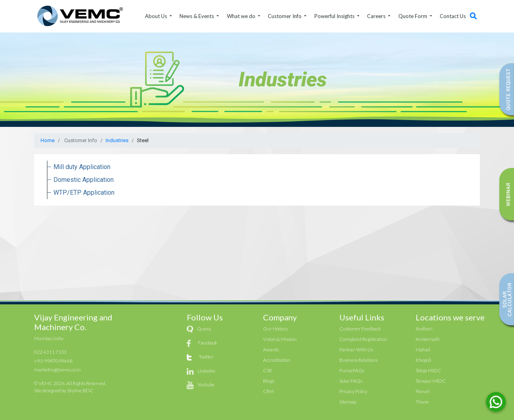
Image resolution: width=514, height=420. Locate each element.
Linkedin (206, 371)
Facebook (208, 343)
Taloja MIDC (428, 370)
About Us (157, 16)
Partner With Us (356, 350)
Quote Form (413, 16)
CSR (267, 370)
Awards (271, 350)
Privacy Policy (353, 391)
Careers (377, 16)
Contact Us (453, 16)
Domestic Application (84, 180)
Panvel (423, 391)
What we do (242, 16)
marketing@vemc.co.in (57, 370)
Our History (275, 329)
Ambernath (428, 339)
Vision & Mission (280, 339)
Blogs (269, 381)
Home (48, 140)
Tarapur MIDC (431, 381)
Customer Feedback (360, 329)
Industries (117, 140)
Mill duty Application (82, 167)
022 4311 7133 (50, 352)
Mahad (423, 350)
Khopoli (423, 360)
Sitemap (348, 402)
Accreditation (277, 360)
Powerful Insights (335, 16)
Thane (422, 402)
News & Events (197, 16)
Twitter (206, 357)
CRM (268, 391)
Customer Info (285, 16)
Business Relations (358, 360)
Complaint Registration (363, 339)
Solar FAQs (351, 381)
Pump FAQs (352, 370)
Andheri (424, 329)
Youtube (206, 384)
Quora (204, 329)
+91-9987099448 (53, 361)
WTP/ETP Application (84, 193)
